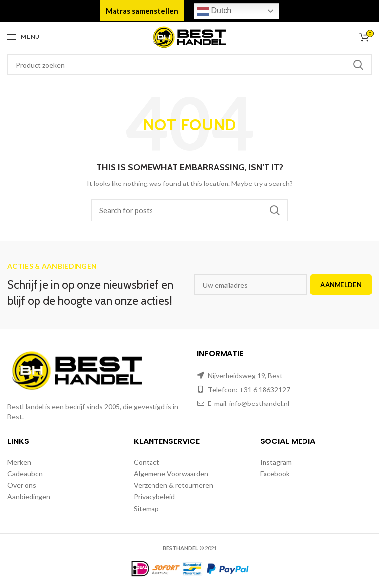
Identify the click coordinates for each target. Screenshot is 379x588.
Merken (19, 462)
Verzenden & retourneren (173, 485)
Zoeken (358, 65)
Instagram (276, 462)
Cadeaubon (25, 473)
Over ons (22, 485)
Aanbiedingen (29, 496)
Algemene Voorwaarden (171, 473)
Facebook (275, 473)
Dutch (214, 11)
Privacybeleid (154, 496)
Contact (147, 462)
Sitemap (146, 508)
